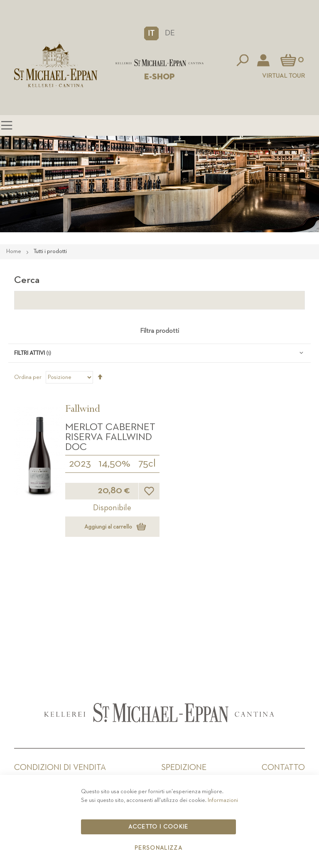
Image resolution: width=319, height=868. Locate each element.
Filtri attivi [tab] (29, 353)
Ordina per (28, 377)
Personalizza (158, 848)
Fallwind (83, 410)
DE (170, 33)
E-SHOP (159, 77)
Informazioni (223, 800)
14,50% (114, 464)
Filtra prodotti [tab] (159, 331)
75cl (147, 464)
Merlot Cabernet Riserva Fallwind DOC (110, 437)
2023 (80, 464)
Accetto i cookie (158, 827)
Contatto (283, 767)
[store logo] (159, 63)
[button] (151, 33)
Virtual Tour (283, 76)
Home (14, 251)
